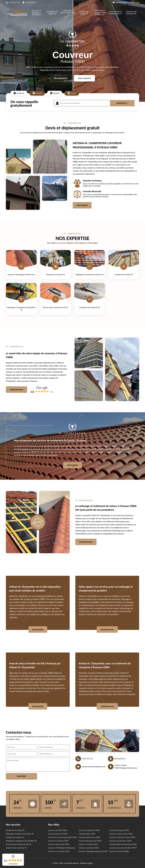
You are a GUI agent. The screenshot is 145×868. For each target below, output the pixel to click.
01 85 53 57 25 (14, 2)
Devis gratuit (82, 205)
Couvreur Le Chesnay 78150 (58, 841)
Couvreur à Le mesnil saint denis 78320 (62, 837)
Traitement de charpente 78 (131, 13)
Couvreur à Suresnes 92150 (89, 848)
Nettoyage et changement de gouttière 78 (100, 13)
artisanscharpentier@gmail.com (127, 2)
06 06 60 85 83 (31, 2)
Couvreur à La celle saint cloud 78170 (123, 848)
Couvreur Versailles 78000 (58, 830)
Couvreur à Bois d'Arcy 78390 (89, 837)
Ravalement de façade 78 (52, 13)
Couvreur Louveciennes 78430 (120, 841)
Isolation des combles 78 (84, 13)
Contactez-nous (16, 390)
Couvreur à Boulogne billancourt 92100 (93, 851)
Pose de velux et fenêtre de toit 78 (115, 13)
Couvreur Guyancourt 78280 (89, 830)
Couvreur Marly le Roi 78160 (59, 844)
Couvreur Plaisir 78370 (87, 834)
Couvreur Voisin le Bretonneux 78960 (123, 844)
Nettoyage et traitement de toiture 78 (68, 13)
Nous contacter (84, 78)
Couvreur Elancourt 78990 (58, 834)
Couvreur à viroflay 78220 (88, 844)
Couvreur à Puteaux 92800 (119, 851)
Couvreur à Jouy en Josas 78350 (121, 834)
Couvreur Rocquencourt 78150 (90, 841)
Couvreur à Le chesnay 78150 (59, 851)
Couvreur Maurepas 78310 (119, 830)
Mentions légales (87, 863)
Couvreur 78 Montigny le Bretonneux (36, 13)
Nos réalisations (61, 78)
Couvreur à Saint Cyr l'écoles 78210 (122, 837)
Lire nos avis (13, 864)
